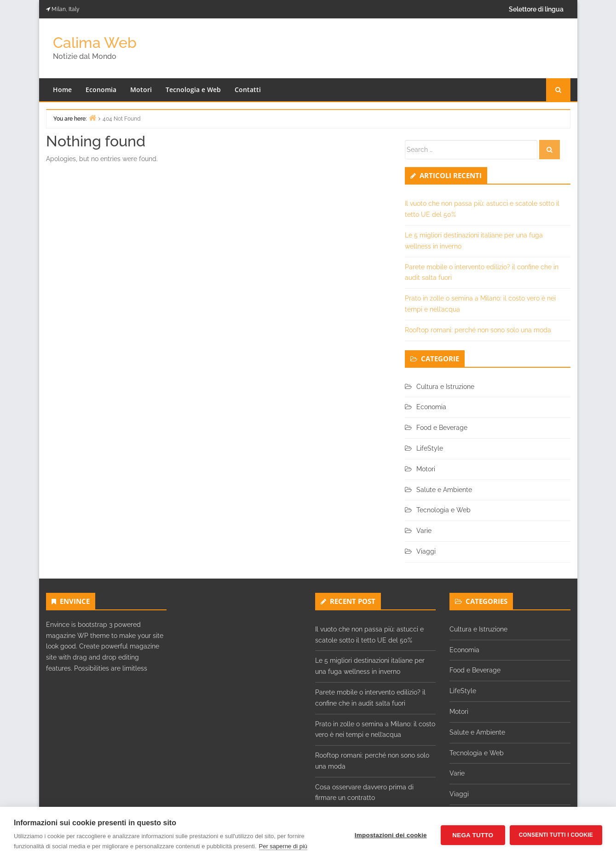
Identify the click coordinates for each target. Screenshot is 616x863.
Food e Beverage (442, 428)
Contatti (248, 90)
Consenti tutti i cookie (556, 835)
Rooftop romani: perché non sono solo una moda (478, 330)
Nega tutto (473, 835)
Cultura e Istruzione (445, 387)
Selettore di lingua (536, 9)
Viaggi (426, 551)
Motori (141, 90)
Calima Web (95, 43)
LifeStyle (430, 448)
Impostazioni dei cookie (391, 835)
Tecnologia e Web (193, 90)
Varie (424, 531)
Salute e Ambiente (444, 490)
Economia (101, 90)
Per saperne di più (283, 846)
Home (62, 90)
